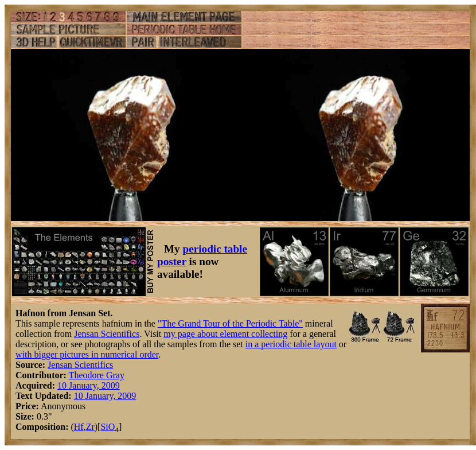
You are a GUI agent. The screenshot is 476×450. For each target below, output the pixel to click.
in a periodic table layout (291, 344)
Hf (79, 427)
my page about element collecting (225, 334)
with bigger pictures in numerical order (87, 354)
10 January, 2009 (89, 385)
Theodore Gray (97, 375)
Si (104, 427)
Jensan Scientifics (107, 334)
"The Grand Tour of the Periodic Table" (230, 323)
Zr (90, 427)
